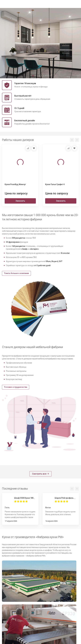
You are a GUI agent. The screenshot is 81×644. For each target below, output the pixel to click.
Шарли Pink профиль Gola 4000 (65, 498)
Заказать (20, 201)
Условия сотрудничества (16, 387)
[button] (31, 75)
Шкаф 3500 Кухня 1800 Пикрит (25, 498)
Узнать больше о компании (16, 273)
